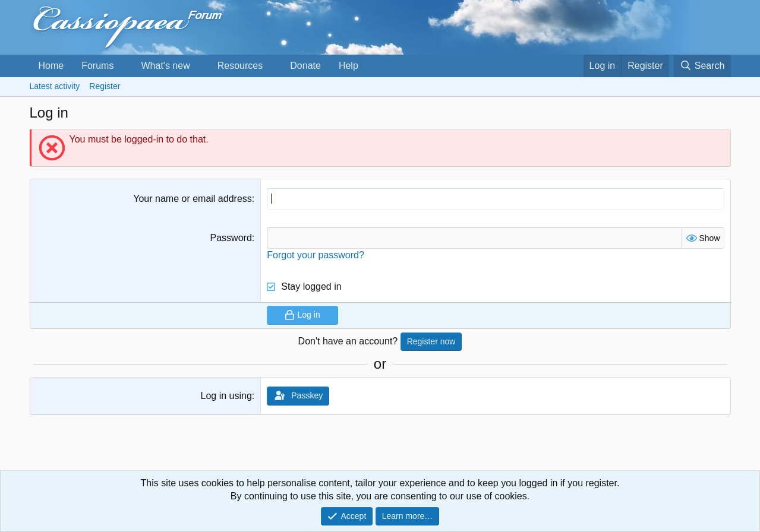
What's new (165, 66)
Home (51, 66)
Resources (240, 66)
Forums (97, 66)
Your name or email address (193, 199)
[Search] (702, 66)
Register (105, 86)
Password (231, 238)
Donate (305, 66)
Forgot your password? (316, 255)
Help (349, 66)
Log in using (226, 396)
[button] (123, 66)
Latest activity (55, 86)
